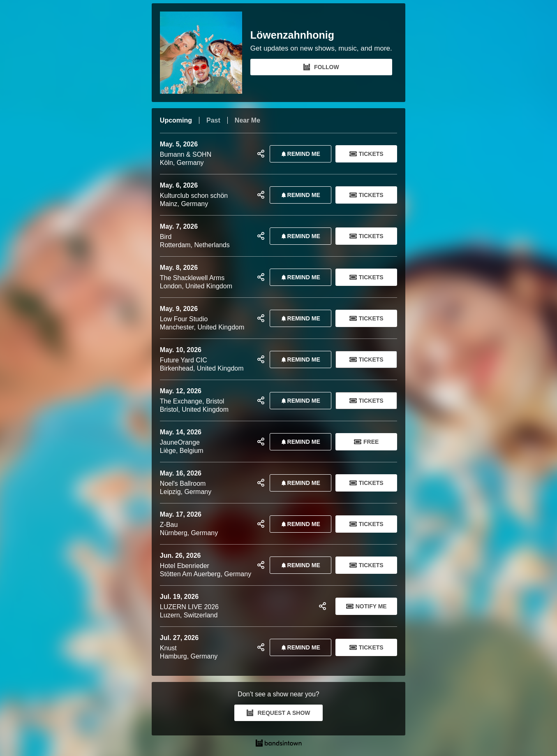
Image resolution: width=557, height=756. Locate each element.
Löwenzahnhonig (292, 35)
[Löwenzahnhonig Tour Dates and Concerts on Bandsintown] (278, 744)
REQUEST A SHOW (278, 713)
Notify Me (366, 606)
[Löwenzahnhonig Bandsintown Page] (205, 53)
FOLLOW (321, 67)
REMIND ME (299, 154)
